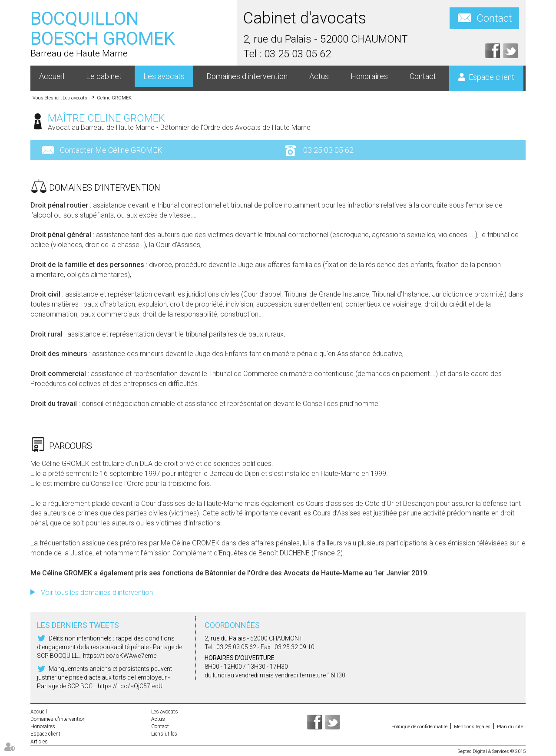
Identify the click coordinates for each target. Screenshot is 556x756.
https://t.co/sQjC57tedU (130, 686)
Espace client (491, 77)
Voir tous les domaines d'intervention (97, 593)
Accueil (52, 76)
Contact (494, 18)
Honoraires (369, 76)
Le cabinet (104, 76)
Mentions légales (472, 727)
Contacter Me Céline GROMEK (111, 150)
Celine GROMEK (114, 98)
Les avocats (164, 76)
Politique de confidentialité (419, 727)
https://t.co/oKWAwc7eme (120, 656)
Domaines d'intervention (247, 76)
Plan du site (510, 727)
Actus (319, 76)
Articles (39, 742)
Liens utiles (164, 734)
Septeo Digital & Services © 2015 (492, 751)
